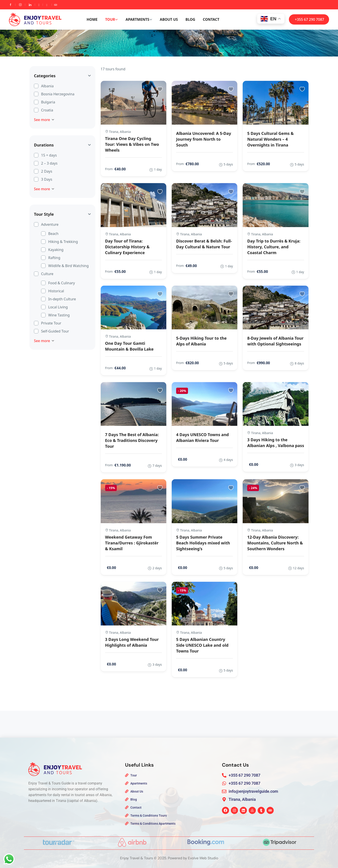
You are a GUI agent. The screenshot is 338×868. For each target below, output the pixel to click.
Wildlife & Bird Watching (68, 266)
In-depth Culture (62, 299)
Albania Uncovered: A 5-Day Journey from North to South (204, 139)
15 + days (49, 155)
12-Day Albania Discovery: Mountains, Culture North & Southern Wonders (275, 543)
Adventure (50, 224)
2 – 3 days (49, 163)
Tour (112, 19)
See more (44, 120)
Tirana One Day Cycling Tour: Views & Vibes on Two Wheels (132, 144)
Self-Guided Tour (55, 331)
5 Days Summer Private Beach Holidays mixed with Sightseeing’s (203, 543)
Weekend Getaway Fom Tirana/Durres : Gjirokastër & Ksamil (132, 543)
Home (92, 19)
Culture (47, 274)
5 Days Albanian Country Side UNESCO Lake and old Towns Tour (202, 645)
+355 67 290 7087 (310, 19)
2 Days (47, 171)
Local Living (58, 307)
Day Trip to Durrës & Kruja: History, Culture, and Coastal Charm (274, 247)
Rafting (54, 257)
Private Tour (51, 323)
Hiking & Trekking (63, 241)
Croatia (47, 110)
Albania (47, 86)
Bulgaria (48, 102)
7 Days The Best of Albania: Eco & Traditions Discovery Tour (132, 440)
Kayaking (56, 249)
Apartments (139, 19)
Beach (53, 233)
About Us (169, 19)
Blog (190, 19)
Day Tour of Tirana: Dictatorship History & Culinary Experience (127, 247)
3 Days (47, 179)
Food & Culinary (62, 283)
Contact (211, 19)
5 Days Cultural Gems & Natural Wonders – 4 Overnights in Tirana (270, 139)
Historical (56, 291)
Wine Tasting (59, 315)
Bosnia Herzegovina (58, 94)
